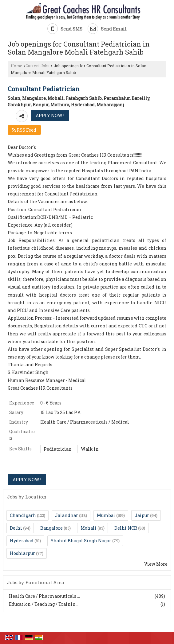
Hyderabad (22, 541)
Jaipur (142, 515)
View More (156, 564)
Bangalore (51, 528)
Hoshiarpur (22, 553)
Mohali (89, 528)
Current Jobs (38, 66)
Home (16, 66)
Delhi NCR (126, 528)
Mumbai (106, 515)
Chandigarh (23, 515)
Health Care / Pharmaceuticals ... (44, 596)
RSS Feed (24, 130)
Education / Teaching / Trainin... (44, 604)
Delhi (16, 528)
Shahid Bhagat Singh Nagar (81, 541)
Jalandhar (67, 515)
